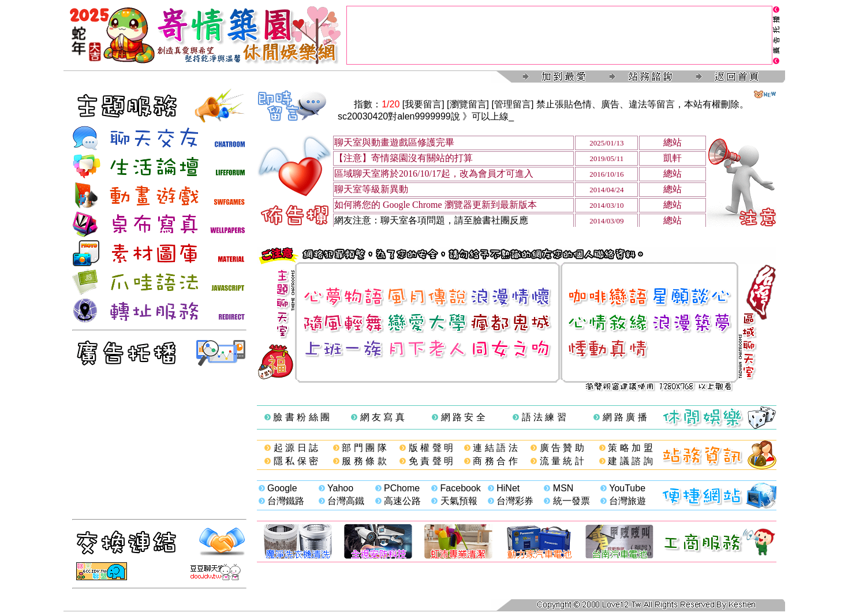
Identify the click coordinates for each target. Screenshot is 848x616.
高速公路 (402, 501)
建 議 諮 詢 (630, 461)
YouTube (627, 488)
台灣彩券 (515, 501)
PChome (402, 488)
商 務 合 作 (495, 461)
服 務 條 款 (364, 461)
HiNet (508, 488)
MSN (563, 488)
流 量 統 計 (562, 461)
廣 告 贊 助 (562, 448)
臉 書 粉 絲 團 (301, 417)
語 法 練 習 (544, 417)
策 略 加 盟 (630, 448)
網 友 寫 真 (382, 417)
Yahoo (340, 488)
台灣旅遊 (627, 501)
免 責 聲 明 (431, 461)
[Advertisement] (559, 35)
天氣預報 (459, 501)
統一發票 (571, 501)
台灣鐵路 (286, 501)
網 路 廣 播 (625, 417)
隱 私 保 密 (296, 461)
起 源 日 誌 (296, 448)
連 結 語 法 (495, 448)
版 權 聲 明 (431, 448)
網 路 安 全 (463, 417)
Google (282, 488)
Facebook (461, 488)
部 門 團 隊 (364, 448)
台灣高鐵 (346, 501)
